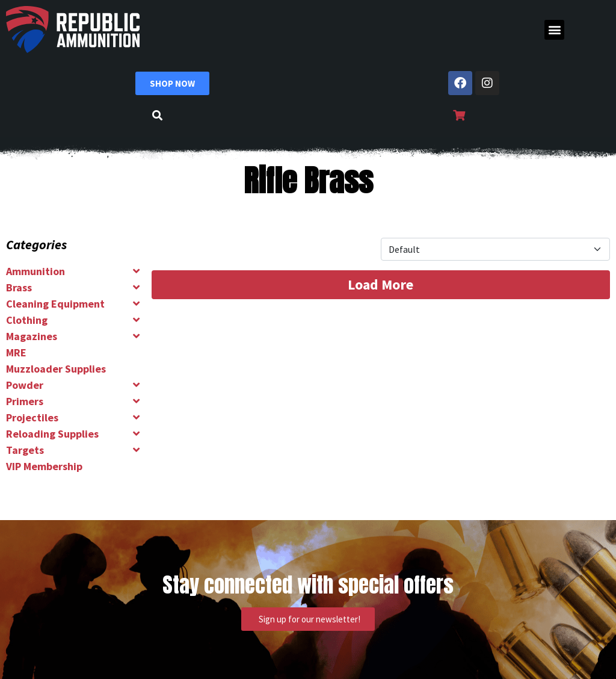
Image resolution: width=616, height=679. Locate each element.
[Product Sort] (495, 249)
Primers (25, 401)
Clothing (27, 320)
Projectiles (32, 417)
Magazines (32, 336)
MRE (16, 352)
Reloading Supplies (52, 434)
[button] (554, 30)
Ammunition (35, 271)
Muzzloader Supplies (56, 369)
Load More (380, 284)
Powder (25, 385)
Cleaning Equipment (55, 304)
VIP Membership (44, 466)
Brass (19, 287)
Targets (25, 450)
